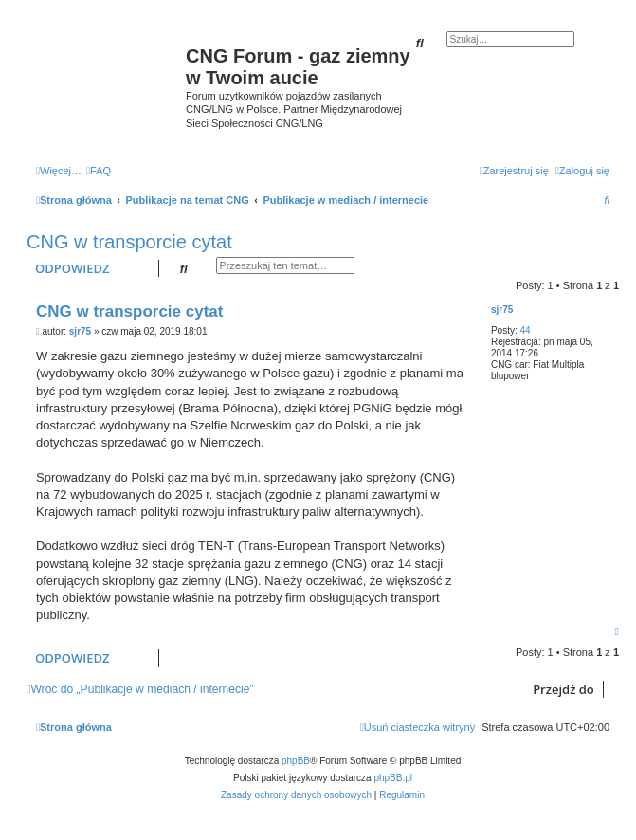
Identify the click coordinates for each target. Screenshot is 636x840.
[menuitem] (99, 171)
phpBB (296, 761)
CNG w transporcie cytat (129, 242)
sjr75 (502, 310)
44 (525, 330)
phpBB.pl (393, 778)
